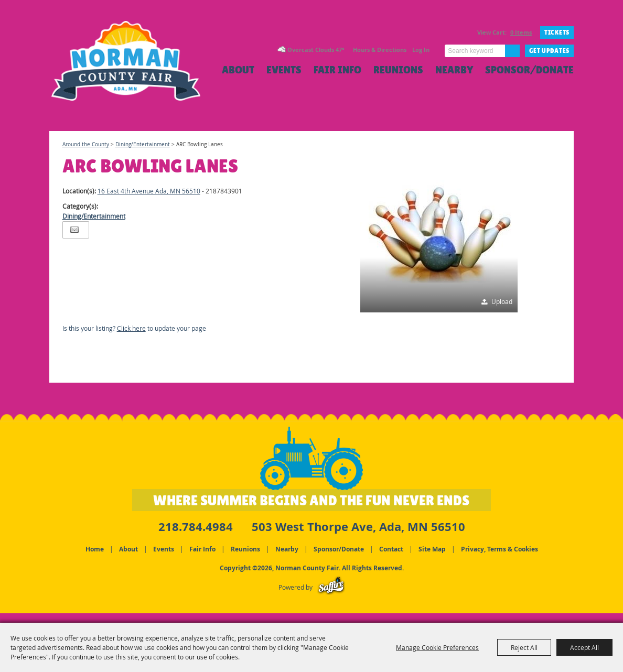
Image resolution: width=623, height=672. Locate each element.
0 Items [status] (521, 32)
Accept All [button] (584, 647)
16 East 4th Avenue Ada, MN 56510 (149, 191)
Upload (502, 301)
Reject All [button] (524, 647)
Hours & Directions (380, 50)
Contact (391, 548)
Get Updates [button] (549, 51)
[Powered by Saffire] (331, 586)
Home (95, 548)
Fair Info (337, 70)
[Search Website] (475, 51)
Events (284, 70)
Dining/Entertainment (143, 144)
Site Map (432, 548)
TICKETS (557, 32)
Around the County (86, 144)
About (238, 70)
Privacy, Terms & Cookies (500, 548)
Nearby (454, 70)
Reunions (398, 70)
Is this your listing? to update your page (134, 328)
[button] (439, 234)
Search (512, 51)
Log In (421, 50)
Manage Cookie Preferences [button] (437, 647)
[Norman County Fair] (132, 71)
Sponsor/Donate (529, 70)
